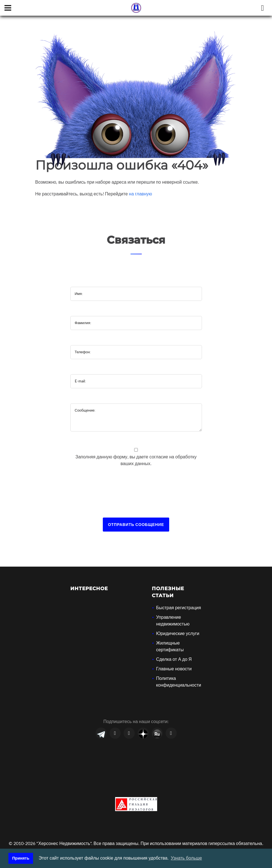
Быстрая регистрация (178, 607)
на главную (140, 194)
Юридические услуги (178, 633)
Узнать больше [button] (186, 858)
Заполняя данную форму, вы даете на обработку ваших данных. (136, 460)
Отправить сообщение (136, 524)
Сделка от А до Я (174, 659)
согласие (159, 457)
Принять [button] (21, 858)
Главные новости (174, 669)
